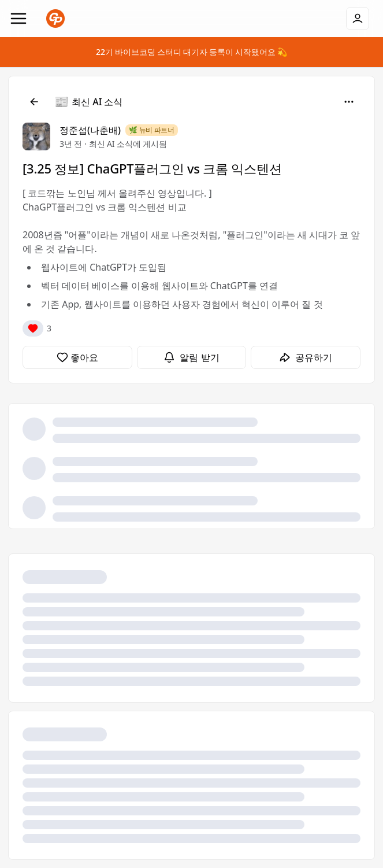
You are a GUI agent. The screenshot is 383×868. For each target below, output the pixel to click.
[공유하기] (306, 357)
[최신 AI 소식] (89, 102)
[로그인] (358, 19)
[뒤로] (34, 102)
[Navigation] (18, 19)
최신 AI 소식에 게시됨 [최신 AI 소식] (128, 144)
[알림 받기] (192, 357)
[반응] (33, 328)
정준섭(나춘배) (90, 130)
